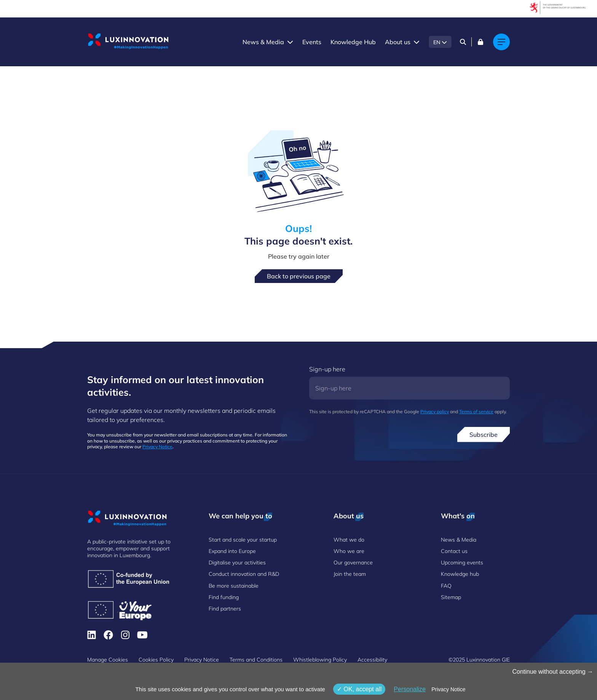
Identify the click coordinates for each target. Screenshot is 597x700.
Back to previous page (299, 276)
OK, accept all (359, 689)
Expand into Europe (232, 551)
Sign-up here (327, 369)
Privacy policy (435, 412)
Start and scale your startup (243, 540)
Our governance (353, 563)
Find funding (224, 597)
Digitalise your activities (237, 563)
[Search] (463, 42)
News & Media (263, 42)
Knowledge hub (460, 574)
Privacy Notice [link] (448, 689)
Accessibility (372, 660)
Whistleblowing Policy (320, 660)
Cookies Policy (156, 660)
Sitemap (451, 597)
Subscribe (484, 435)
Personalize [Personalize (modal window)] (410, 689)
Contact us (454, 551)
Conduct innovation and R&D (244, 574)
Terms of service (476, 412)
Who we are (349, 551)
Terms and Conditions (256, 660)
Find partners (225, 609)
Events (312, 42)
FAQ (446, 586)
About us (398, 42)
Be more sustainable (234, 586)
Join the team (350, 574)
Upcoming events (462, 563)
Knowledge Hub (353, 42)
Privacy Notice (157, 447)
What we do (349, 540)
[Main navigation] (501, 42)
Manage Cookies (108, 660)
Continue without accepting (553, 672)
